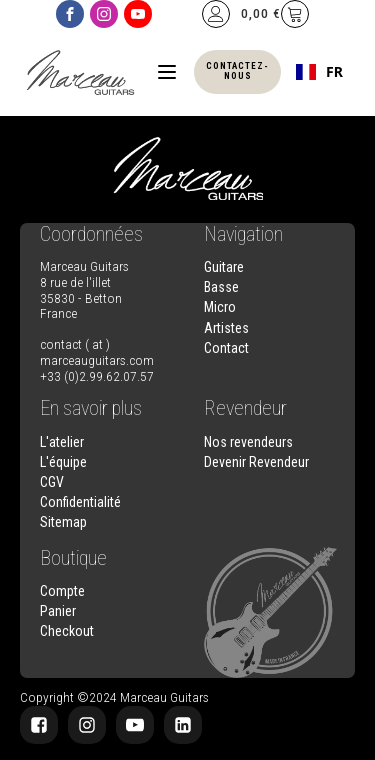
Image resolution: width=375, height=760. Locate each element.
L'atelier (62, 442)
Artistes (226, 328)
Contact (226, 348)
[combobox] (319, 72)
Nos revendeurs (248, 442)
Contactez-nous (237, 71)
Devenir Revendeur (256, 462)
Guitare (224, 267)
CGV (52, 482)
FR (319, 72)
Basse (221, 287)
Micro (220, 307)
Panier (58, 611)
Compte (62, 591)
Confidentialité (80, 502)
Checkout (67, 631)
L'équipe (63, 462)
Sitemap (63, 522)
